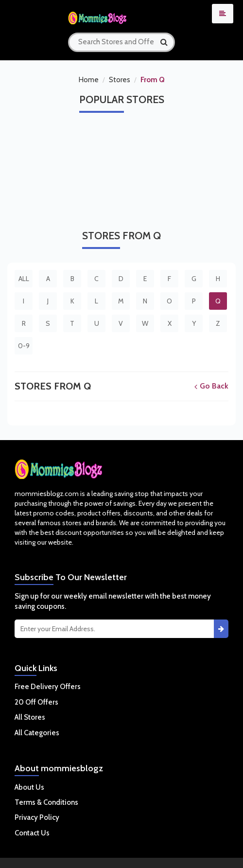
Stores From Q (53, 386)
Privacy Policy (37, 817)
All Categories (37, 733)
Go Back (211, 386)
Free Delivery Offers (48, 687)
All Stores (30, 717)
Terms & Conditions (46, 802)
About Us (29, 787)
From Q (153, 80)
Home (89, 80)
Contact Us (32, 833)
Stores (120, 80)
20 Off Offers (36, 702)
